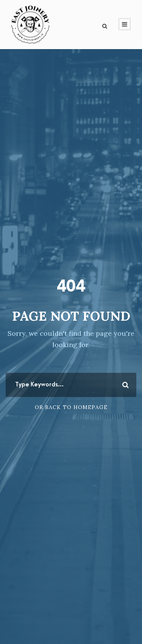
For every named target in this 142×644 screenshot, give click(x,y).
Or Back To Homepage (71, 407)
